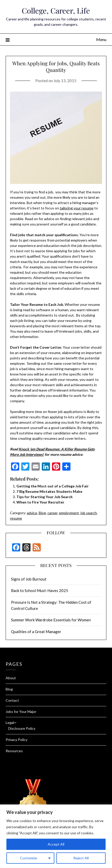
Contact (12, 700)
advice (32, 513)
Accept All (56, 844)
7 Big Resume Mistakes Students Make (49, 491)
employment (69, 513)
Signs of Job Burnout (29, 579)
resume (16, 518)
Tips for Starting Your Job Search (44, 497)
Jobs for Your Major (21, 712)
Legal (10, 722)
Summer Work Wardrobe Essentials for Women (51, 620)
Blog (42, 513)
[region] (56, 836)
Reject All (81, 858)
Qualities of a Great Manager (36, 632)
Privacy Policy (17, 740)
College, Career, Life (56, 10)
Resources (14, 751)
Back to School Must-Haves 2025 (40, 590)
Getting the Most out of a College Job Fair (53, 486)
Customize (29, 858)
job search (89, 513)
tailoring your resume (77, 208)
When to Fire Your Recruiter (40, 502)
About (11, 678)
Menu (101, 39)
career (52, 513)
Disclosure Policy (22, 728)
